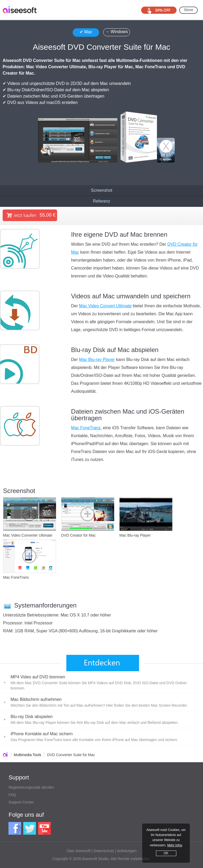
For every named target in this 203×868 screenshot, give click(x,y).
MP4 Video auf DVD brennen (38, 677)
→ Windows (116, 32)
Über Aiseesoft (79, 851)
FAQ (12, 795)
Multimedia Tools (27, 755)
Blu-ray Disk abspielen (32, 717)
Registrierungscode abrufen (31, 787)
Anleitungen (127, 851)
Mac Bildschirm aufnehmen (36, 699)
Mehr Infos (175, 845)
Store (188, 10)
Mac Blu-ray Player (97, 360)
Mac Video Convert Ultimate (105, 306)
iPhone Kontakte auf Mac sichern (42, 734)
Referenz (102, 201)
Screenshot (102, 190)
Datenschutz (104, 851)
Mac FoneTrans (86, 428)
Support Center (21, 802)
